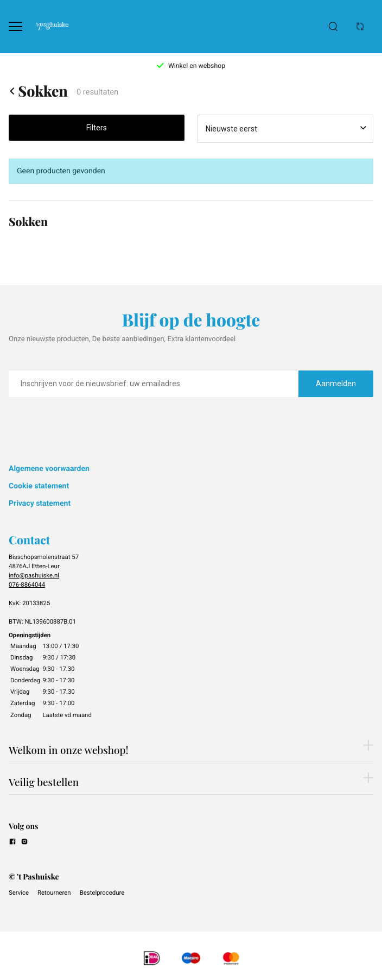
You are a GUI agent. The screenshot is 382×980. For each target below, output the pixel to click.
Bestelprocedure (102, 893)
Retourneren (54, 893)
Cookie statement (39, 486)
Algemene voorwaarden (49, 469)
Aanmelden (336, 384)
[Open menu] (15, 26)
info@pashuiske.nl (34, 575)
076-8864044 (27, 585)
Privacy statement (40, 504)
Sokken (38, 91)
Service (19, 893)
